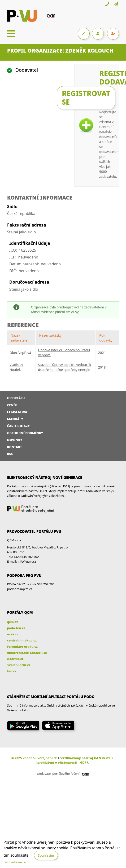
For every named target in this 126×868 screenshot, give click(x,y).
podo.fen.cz (16, 628)
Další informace (15, 862)
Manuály (15, 419)
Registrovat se (86, 98)
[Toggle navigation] (11, 34)
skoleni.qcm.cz (19, 665)
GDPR (84, 762)
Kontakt (15, 447)
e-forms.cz (15, 659)
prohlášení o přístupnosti (57, 762)
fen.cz (12, 671)
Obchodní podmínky (25, 433)
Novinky (15, 440)
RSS (10, 454)
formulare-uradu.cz (22, 646)
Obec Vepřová (20, 353)
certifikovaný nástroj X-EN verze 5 (86, 758)
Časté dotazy (18, 426)
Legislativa (17, 412)
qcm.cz (13, 622)
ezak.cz (13, 634)
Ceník (12, 405)
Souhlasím (46, 855)
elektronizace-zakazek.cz (27, 653)
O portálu (16, 398)
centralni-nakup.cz (22, 640)
